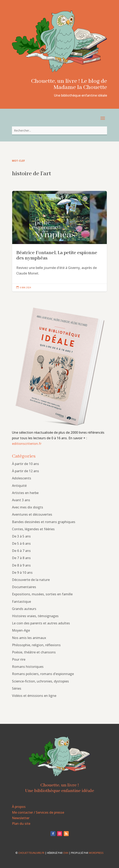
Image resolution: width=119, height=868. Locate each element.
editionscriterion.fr (27, 444)
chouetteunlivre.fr (31, 853)
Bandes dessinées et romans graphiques (44, 522)
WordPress (96, 853)
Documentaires (24, 587)
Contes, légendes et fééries (33, 529)
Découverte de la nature (31, 580)
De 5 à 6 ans (21, 543)
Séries (17, 688)
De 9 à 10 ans (22, 572)
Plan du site (21, 824)
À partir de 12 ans (25, 471)
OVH (66, 853)
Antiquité (19, 486)
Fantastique (21, 602)
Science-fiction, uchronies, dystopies (40, 681)
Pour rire (19, 659)
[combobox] (60, 130)
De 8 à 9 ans (21, 565)
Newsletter (21, 818)
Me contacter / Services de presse (38, 812)
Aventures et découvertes (32, 514)
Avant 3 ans (21, 500)
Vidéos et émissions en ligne (34, 696)
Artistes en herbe (25, 493)
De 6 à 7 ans (21, 551)
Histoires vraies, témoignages (35, 616)
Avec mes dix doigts (28, 507)
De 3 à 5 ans (21, 536)
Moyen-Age (21, 630)
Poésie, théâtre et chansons (34, 652)
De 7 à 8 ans (21, 558)
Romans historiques (28, 667)
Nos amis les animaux (29, 638)
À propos (19, 807)
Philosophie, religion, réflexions (36, 645)
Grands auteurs (24, 609)
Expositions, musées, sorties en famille (42, 594)
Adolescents (22, 478)
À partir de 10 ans (25, 464)
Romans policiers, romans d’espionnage (43, 674)
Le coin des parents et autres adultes (41, 623)
